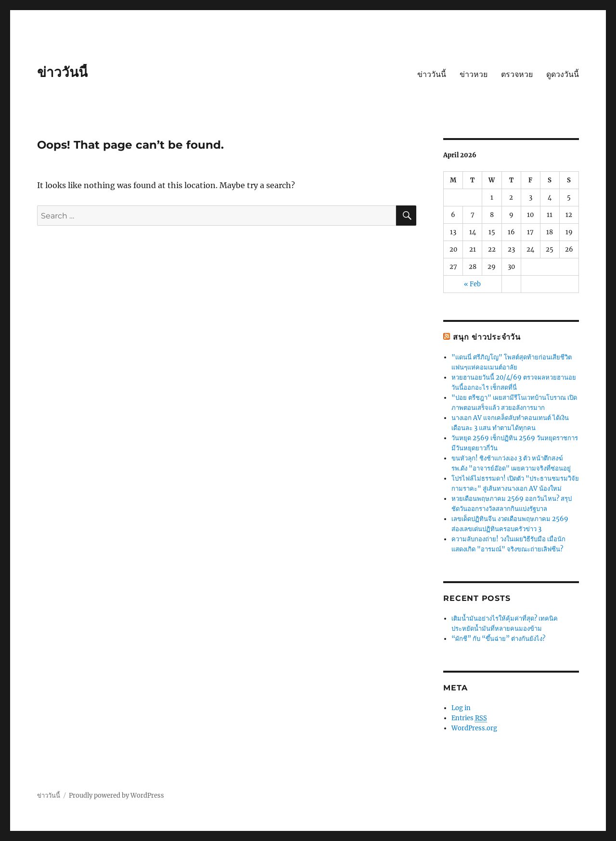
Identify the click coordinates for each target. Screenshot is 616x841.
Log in (461, 708)
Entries (469, 718)
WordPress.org (474, 728)
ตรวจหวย (517, 74)
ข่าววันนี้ (62, 72)
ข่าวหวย (474, 74)
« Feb (472, 284)
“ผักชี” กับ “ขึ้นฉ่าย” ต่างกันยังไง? (498, 639)
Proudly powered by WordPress (116, 796)
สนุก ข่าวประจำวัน (487, 337)
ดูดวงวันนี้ (563, 74)
